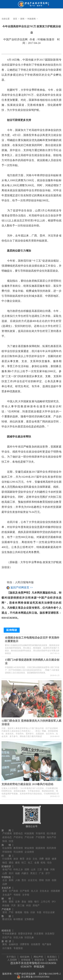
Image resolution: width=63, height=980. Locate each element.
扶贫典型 (50, 931)
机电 (43, 860)
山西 (5, 871)
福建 (17, 871)
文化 (35, 856)
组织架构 (25, 956)
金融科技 (13, 942)
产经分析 (29, 835)
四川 (11, 871)
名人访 (34, 889)
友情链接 (26, 959)
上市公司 (45, 899)
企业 (5, 878)
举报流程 (39, 966)
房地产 (36, 903)
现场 (26, 910)
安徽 (46, 867)
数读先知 (7, 917)
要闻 (5, 889)
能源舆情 (40, 846)
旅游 (16, 856)
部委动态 (18, 831)
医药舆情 (51, 846)
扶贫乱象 (29, 935)
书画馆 (17, 892)
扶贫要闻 (39, 931)
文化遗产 (7, 892)
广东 (41, 871)
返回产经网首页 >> (22, 588)
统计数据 (51, 831)
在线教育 (36, 942)
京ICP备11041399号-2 (50, 973)
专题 (39, 910)
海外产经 (51, 835)
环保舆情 (7, 850)
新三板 (21, 903)
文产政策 (13, 889)
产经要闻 (7, 831)
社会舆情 (7, 846)
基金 (24, 899)
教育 (22, 856)
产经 (11, 910)
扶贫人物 (18, 935)
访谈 (33, 910)
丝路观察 (55, 889)
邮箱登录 (39, 959)
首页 (15, 19)
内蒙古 (25, 871)
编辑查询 (53, 959)
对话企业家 (49, 910)
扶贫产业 (7, 935)
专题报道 (18, 946)
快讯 (5, 839)
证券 (17, 899)
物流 (5, 860)
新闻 (22, 19)
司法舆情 (18, 850)
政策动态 (7, 835)
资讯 (5, 910)
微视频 (19, 910)
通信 (11, 860)
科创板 (6, 903)
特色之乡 (18, 867)
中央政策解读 (9, 931)
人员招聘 (12, 959)
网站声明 (38, 956)
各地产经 (7, 867)
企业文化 (33, 878)
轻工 (24, 860)
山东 (33, 867)
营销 (41, 878)
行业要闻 (7, 856)
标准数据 (18, 917)
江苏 (40, 867)
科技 (29, 903)
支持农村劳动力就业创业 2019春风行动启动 (27, 783)
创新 (54, 878)
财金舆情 (29, 846)
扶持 (48, 878)
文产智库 (25, 889)
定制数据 (29, 917)
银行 (37, 899)
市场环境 (40, 831)
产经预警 (40, 835)
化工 (30, 860)
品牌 (5, 882)
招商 (27, 867)
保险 (30, 899)
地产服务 (47, 942)
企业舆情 (29, 850)
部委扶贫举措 (25, 931)
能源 (48, 856)
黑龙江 (34, 871)
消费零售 (25, 942)
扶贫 (11, 839)
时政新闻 (32, 19)
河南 (52, 867)
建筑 (17, 860)
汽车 (13, 903)
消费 (41, 856)
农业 (29, 856)
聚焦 (5, 899)
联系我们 (52, 956)
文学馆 (26, 892)
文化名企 (44, 889)
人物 (17, 878)
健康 (54, 856)
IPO (54, 899)
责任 (24, 878)
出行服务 (7, 946)
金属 (37, 860)
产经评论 (18, 835)
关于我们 (11, 956)
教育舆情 (18, 846)
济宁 (48, 871)
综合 (49, 860)
